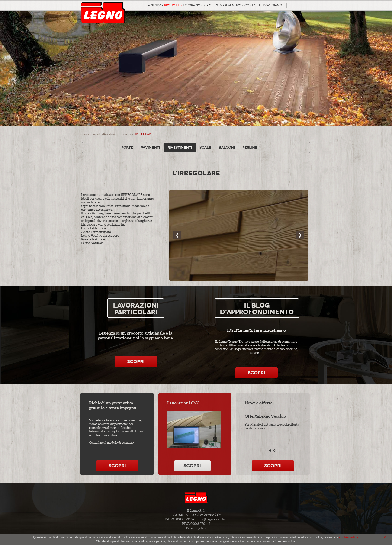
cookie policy (349, 537)
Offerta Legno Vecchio (265, 416)
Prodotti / (97, 134)
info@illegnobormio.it (212, 519)
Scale (205, 148)
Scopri (136, 362)
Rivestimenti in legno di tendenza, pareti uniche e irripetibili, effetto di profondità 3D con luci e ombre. (239, 239)
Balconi (227, 148)
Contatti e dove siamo (263, 5)
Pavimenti (150, 148)
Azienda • (156, 5)
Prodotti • (173, 5)
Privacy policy (196, 528)
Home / (87, 134)
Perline (250, 148)
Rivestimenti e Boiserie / (118, 134)
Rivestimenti (180, 148)
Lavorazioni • (194, 5)
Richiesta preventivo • (225, 5)
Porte (127, 148)
